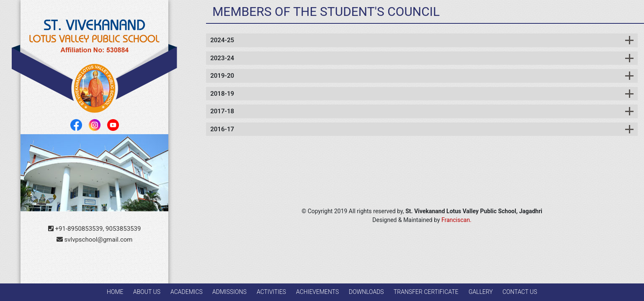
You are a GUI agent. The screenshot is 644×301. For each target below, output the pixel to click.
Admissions (229, 292)
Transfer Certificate (426, 292)
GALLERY (481, 292)
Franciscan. (456, 220)
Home (115, 292)
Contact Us (520, 292)
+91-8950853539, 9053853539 (95, 229)
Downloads (366, 292)
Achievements (317, 292)
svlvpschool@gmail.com (95, 240)
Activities (271, 292)
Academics (187, 292)
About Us (147, 292)
